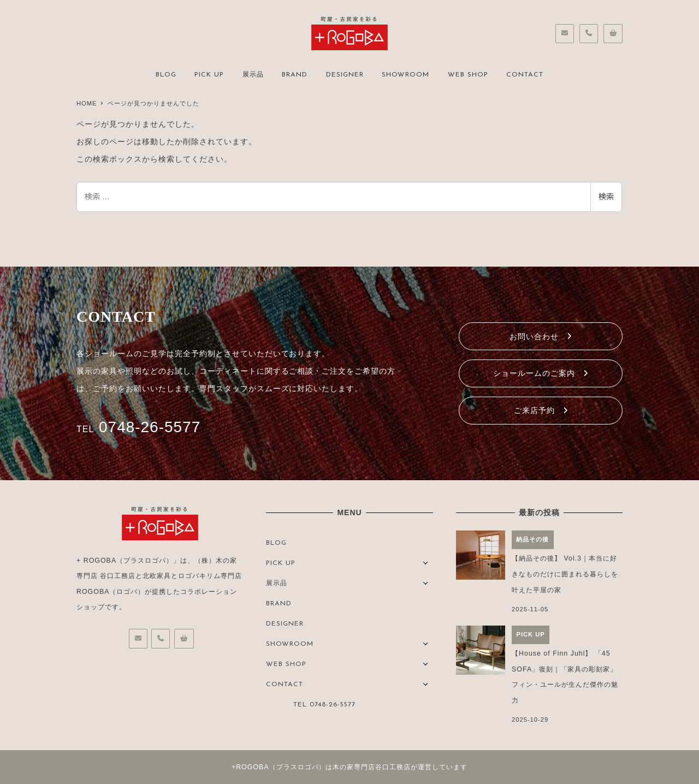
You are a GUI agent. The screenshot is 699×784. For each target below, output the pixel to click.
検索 (606, 197)
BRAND (279, 604)
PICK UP (281, 563)
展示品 (277, 583)
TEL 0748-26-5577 (324, 705)
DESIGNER (285, 624)
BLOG (276, 543)
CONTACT (285, 685)
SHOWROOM (290, 644)
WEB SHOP (286, 664)
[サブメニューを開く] (426, 562)
